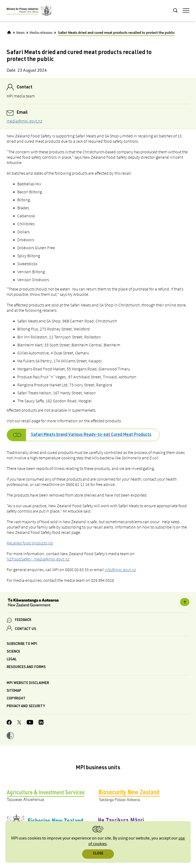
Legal (12, 660)
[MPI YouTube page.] (30, 723)
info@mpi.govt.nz (120, 570)
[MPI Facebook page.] (9, 723)
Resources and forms (26, 667)
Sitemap (14, 691)
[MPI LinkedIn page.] (41, 723)
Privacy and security (26, 707)
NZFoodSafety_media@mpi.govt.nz (38, 559)
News (20, 33)
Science (13, 652)
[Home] (9, 32)
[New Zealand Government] (98, 603)
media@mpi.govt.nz (24, 121)
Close (98, 854)
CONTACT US (25, 629)
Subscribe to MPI (22, 644)
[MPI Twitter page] (19, 723)
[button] (10, 736)
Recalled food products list (30, 543)
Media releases (41, 33)
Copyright (16, 699)
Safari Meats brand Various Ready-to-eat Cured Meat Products (91, 435)
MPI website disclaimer (28, 683)
